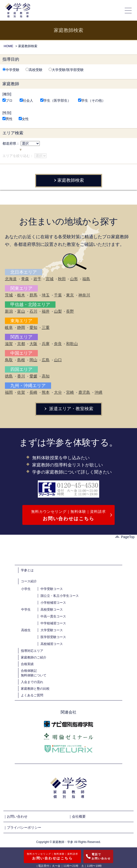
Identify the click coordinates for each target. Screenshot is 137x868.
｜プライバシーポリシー (22, 827)
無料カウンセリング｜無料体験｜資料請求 (68, 516)
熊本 (46, 392)
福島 (86, 279)
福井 (46, 311)
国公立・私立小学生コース (60, 596)
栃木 (21, 295)
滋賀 (9, 344)
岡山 (33, 360)
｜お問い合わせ (15, 816)
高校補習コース (52, 644)
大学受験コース (52, 630)
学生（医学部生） (56, 100)
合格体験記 (29, 671)
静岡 (21, 328)
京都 (21, 344)
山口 (58, 360)
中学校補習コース (53, 623)
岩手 (37, 279)
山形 (74, 279)
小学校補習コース (53, 603)
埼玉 (46, 295)
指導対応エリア (32, 651)
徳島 (9, 376)
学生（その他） (92, 100)
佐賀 (21, 392)
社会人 (26, 100)
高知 (46, 376)
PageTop (125, 537)
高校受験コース (52, 609)
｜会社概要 (77, 816)
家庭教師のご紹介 (34, 657)
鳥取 (9, 360)
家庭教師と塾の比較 (35, 689)
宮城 (50, 279)
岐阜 (9, 328)
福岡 (9, 392)
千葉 (58, 295)
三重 (46, 328)
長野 (70, 311)
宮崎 (70, 392)
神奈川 (84, 295)
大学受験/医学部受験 (66, 70)
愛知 (33, 328)
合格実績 (27, 664)
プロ (7, 100)
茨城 (9, 295)
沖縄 (98, 392)
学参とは (27, 570)
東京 (70, 295)
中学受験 (11, 70)
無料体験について (34, 675)
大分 (58, 392)
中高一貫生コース (53, 616)
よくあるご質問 (32, 695)
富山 (21, 311)
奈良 (58, 344)
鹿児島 (84, 392)
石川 (33, 311)
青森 (25, 279)
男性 (7, 119)
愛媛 (33, 376)
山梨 (58, 311)
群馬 (33, 295)
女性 (24, 119)
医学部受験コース (53, 637)
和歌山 (72, 344)
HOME (8, 46)
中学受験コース (52, 589)
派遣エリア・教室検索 (68, 409)
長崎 (33, 392)
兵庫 (46, 344)
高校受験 (34, 70)
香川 (21, 376)
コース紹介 (29, 581)
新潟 (9, 311)
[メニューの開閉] (128, 10)
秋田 (62, 279)
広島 (46, 360)
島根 (21, 360)
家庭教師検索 (68, 180)
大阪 (33, 344)
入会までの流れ (32, 682)
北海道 (11, 279)
